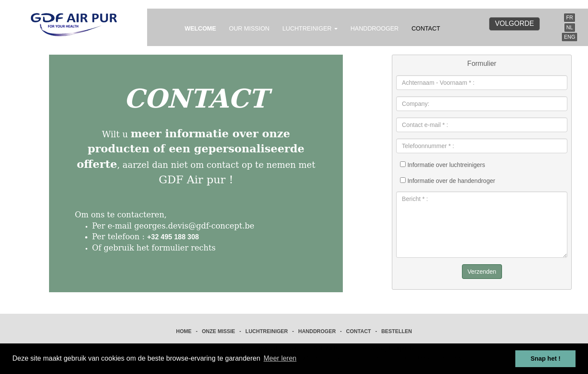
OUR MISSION (249, 28)
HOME (184, 331)
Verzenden (482, 272)
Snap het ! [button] (545, 359)
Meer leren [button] (280, 358)
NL (570, 28)
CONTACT (426, 28)
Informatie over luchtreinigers (442, 165)
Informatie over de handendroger (448, 181)
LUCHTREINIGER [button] (310, 28)
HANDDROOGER (375, 28)
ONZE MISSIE (218, 331)
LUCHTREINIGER (267, 331)
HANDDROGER (317, 331)
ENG (570, 37)
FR (570, 18)
